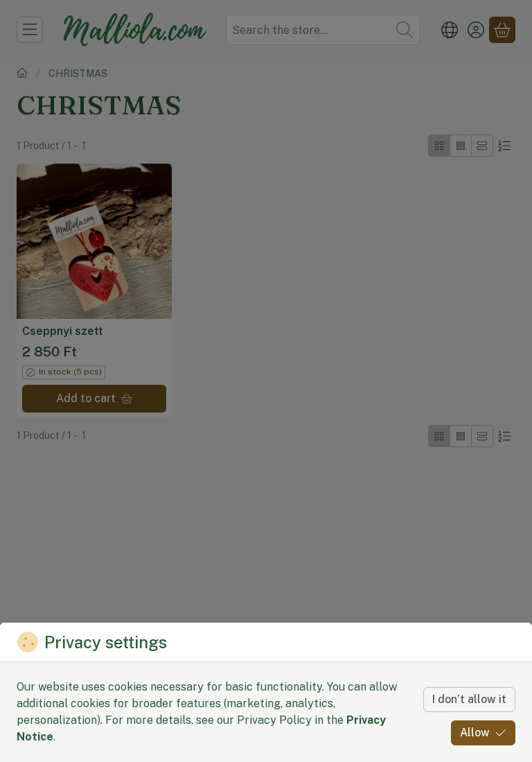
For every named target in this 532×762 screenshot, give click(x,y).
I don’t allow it (469, 699)
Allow (483, 733)
